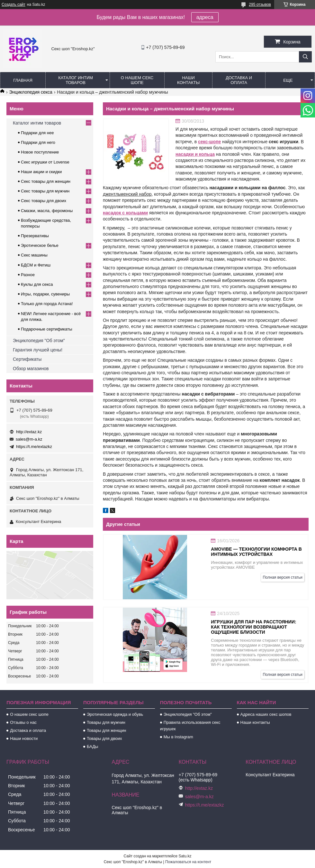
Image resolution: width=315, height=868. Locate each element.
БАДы (93, 747)
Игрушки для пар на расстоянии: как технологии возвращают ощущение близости (253, 627)
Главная (23, 80)
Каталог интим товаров (76, 80)
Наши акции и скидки (41, 172)
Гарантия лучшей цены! (38, 350)
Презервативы (35, 236)
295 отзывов (260, 5)
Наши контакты (188, 80)
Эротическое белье (40, 245)
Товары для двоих (104, 738)
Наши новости (24, 738)
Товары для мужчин (106, 722)
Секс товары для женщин (46, 181)
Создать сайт (14, 5)
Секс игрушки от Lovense (45, 162)
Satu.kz (185, 856)
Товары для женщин (106, 730)
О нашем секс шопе (137, 80)
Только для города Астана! (47, 304)
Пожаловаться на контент (188, 862)
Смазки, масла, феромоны (47, 211)
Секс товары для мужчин (45, 191)
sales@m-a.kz (29, 439)
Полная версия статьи (283, 577)
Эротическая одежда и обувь (115, 714)
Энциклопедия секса (31, 92)
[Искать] (305, 57)
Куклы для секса (37, 284)
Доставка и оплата (239, 80)
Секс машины (34, 255)
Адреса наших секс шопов (266, 714)
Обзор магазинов (31, 369)
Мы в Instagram (178, 737)
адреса (205, 17)
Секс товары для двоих (44, 201)
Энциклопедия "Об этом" (39, 341)
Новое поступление (40, 152)
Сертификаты (27, 359)
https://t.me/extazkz (34, 447)
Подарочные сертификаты (46, 329)
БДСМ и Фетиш (36, 265)
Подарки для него (38, 142)
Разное (28, 275)
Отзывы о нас (23, 722)
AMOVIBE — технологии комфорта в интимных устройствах (256, 552)
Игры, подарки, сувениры (45, 294)
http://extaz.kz (29, 432)
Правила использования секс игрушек (190, 726)
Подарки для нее (37, 133)
